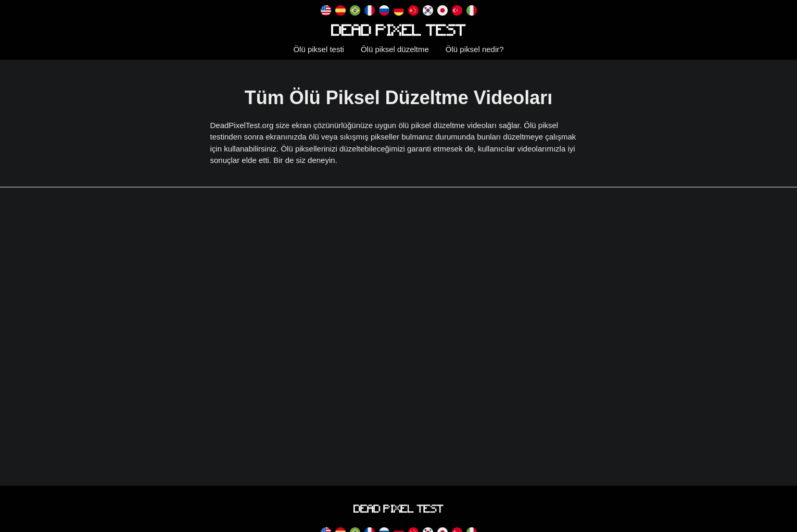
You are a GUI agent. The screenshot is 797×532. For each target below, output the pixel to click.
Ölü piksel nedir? (475, 49)
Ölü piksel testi (319, 49)
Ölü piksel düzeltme (395, 49)
